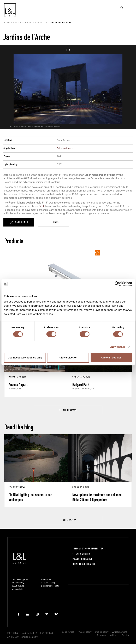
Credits (125, 635)
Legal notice (68, 632)
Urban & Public (36, 23)
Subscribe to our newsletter (88, 549)
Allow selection (68, 358)
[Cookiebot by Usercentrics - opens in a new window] (117, 284)
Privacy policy (85, 632)
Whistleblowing (120, 632)
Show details (118, 347)
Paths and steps (65, 148)
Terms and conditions (107, 635)
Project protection (83, 559)
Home (7, 23)
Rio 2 (42, 206)
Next (129, 50)
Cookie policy (102, 632)
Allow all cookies (111, 358)
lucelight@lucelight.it (51, 586)
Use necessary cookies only (25, 358)
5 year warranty (81, 554)
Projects (19, 23)
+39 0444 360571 (50, 583)
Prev (7, 50)
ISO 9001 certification (84, 564)
